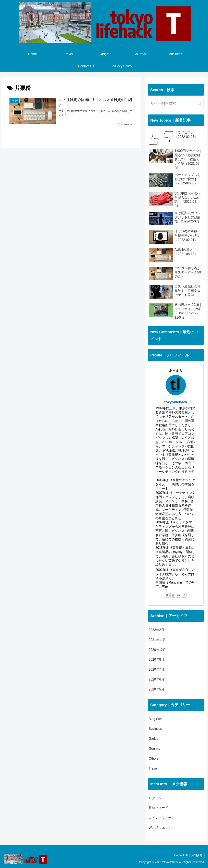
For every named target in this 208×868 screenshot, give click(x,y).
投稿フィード (158, 808)
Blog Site (155, 719)
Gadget (154, 739)
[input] (176, 103)
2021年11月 (157, 640)
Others (154, 759)
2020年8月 (157, 659)
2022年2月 (157, 630)
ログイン (155, 798)
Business (155, 729)
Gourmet (155, 749)
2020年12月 (157, 650)
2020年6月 (157, 679)
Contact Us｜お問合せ (188, 855)
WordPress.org (159, 828)
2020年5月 (157, 689)
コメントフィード (162, 818)
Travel (153, 768)
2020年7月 (157, 669)
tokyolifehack (176, 402)
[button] (200, 103)
